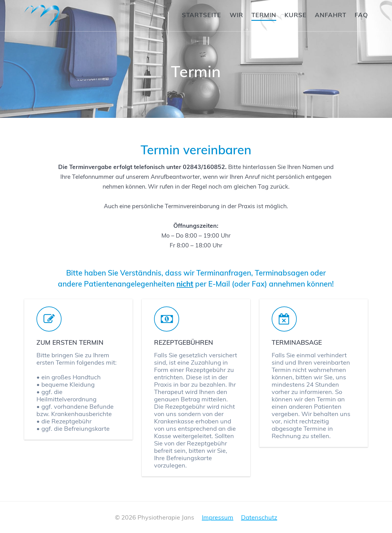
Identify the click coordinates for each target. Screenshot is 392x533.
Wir (236, 15)
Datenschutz (259, 517)
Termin (264, 15)
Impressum (218, 517)
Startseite (202, 15)
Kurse (296, 15)
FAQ (361, 15)
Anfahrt (331, 15)
